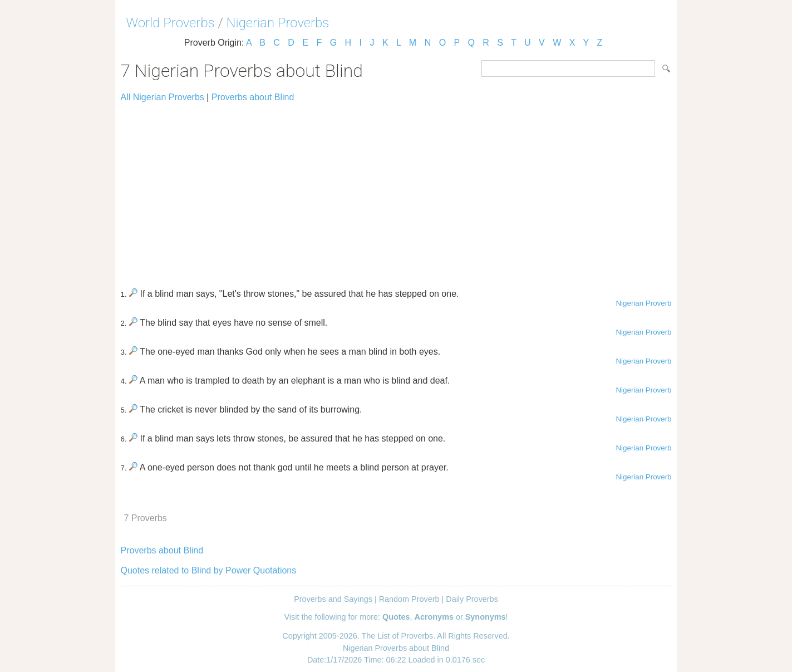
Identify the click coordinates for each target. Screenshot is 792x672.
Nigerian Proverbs (278, 23)
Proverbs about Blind (253, 97)
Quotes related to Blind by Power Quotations (209, 570)
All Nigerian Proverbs (163, 97)
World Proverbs (171, 23)
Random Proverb (409, 599)
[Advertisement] (396, 190)
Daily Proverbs (472, 599)
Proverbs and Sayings (333, 599)
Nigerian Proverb (643, 303)
